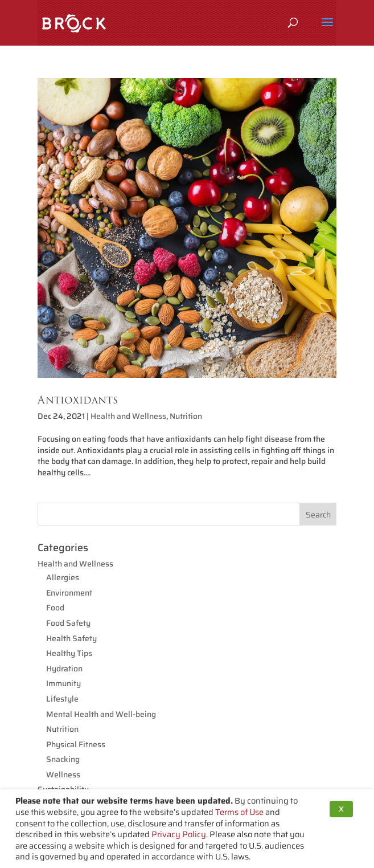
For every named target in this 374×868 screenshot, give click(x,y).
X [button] (341, 809)
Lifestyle (62, 699)
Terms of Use (239, 812)
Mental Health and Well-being (101, 714)
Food (55, 608)
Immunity (63, 683)
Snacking (63, 759)
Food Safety (68, 623)
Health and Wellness (128, 416)
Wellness (63, 775)
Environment (69, 593)
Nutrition (186, 416)
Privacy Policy (179, 834)
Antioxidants (78, 400)
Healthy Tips (69, 653)
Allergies (63, 577)
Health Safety (71, 638)
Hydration (64, 669)
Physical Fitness (76, 744)
